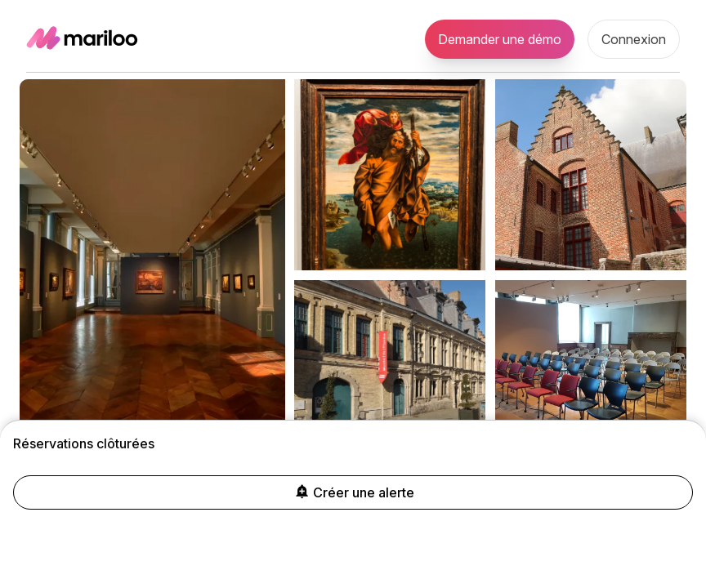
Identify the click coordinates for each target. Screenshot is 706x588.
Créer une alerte (353, 492)
